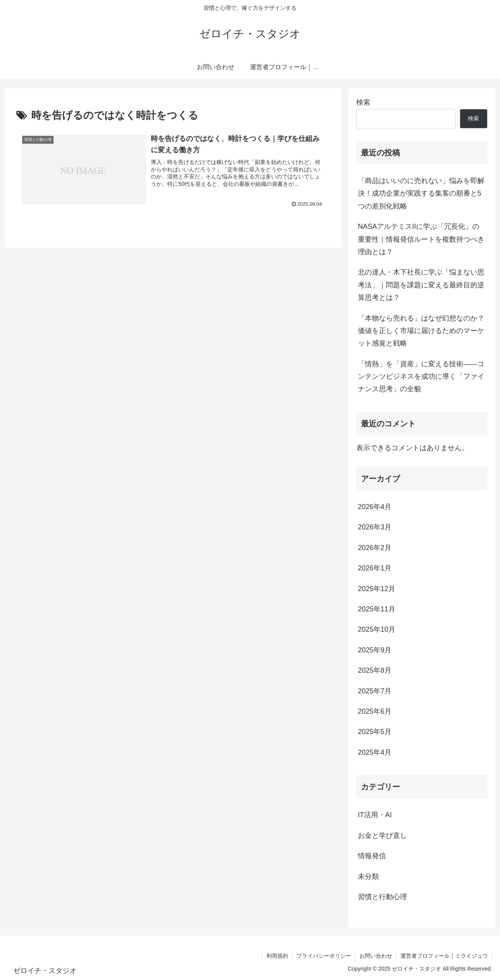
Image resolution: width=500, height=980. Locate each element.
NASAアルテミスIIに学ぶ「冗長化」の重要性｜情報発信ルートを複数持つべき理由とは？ (421, 239)
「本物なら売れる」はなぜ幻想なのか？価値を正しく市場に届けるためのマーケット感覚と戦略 (421, 331)
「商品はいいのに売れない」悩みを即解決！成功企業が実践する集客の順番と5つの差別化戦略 (421, 193)
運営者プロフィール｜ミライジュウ (444, 956)
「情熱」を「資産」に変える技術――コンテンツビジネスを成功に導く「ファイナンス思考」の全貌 (421, 377)
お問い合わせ (376, 956)
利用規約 (277, 956)
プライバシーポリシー (324, 956)
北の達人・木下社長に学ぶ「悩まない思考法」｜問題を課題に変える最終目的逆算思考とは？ (421, 285)
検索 (363, 102)
